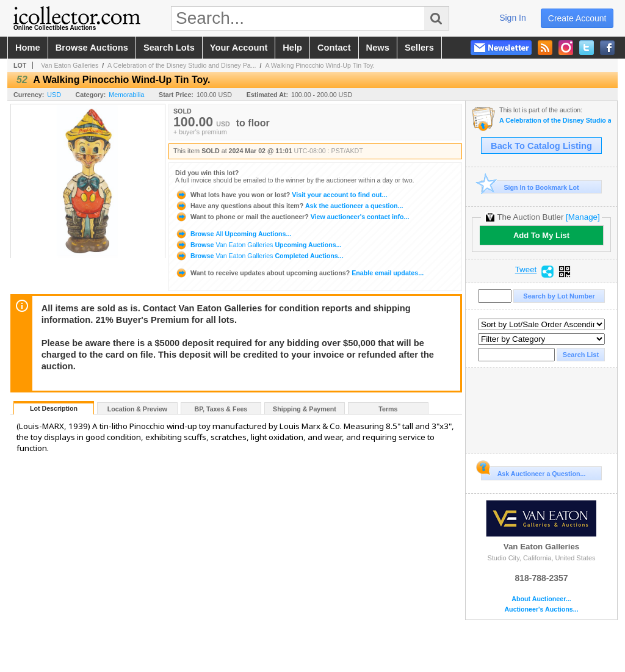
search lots (169, 48)
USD (54, 95)
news (378, 48)
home (28, 48)
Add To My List (541, 235)
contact (334, 48)
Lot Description (54, 408)
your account (239, 48)
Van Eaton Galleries (70, 65)
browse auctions (92, 48)
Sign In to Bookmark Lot (530, 187)
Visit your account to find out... (281, 195)
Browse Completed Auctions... (259, 256)
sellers (419, 48)
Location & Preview (137, 409)
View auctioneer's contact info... (292, 217)
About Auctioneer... (541, 599)
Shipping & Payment (305, 409)
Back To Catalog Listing (541, 146)
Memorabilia (126, 95)
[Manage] (583, 217)
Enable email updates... (299, 273)
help (292, 48)
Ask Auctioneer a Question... (533, 472)
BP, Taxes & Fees (221, 409)
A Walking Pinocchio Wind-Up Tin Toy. (320, 65)
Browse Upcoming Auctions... (233, 234)
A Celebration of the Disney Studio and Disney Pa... (182, 65)
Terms (388, 409)
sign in (513, 18)
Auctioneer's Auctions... (541, 609)
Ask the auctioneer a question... (289, 206)
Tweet (526, 270)
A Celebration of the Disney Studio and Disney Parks (555, 121)
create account (577, 18)
